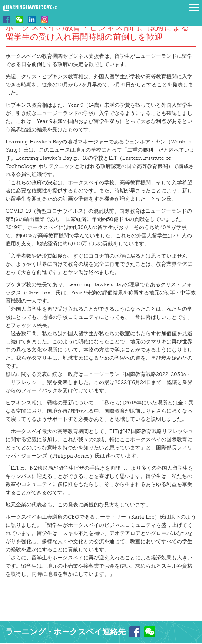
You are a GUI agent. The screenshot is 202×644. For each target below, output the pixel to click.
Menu (194, 7)
